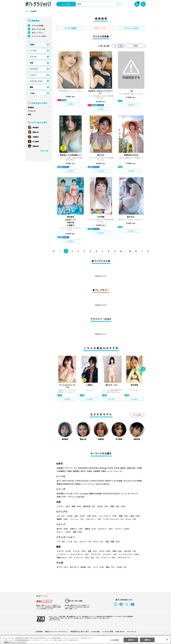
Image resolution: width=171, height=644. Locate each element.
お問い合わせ (120, 632)
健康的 (63, 519)
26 (130, 251)
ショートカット (107, 516)
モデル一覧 (44, 151)
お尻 (92, 516)
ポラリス (72, 497)
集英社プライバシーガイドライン (57, 632)
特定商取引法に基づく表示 (80, 632)
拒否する (131, 640)
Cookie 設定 (95, 632)
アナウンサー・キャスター (104, 554)
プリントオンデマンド (128, 494)
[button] (143, 369)
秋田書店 (60, 468)
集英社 (123, 468)
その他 (32, 93)
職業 (31, 87)
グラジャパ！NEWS (39, 36)
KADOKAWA (83, 468)
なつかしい (105, 529)
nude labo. (81, 497)
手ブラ (63, 567)
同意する (147, 640)
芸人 (95, 557)
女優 (92, 551)
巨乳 (80, 516)
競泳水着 (89, 506)
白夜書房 (97, 471)
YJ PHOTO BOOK (81, 481)
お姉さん (77, 529)
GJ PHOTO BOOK (96, 481)
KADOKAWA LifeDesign (97, 468)
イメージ (33, 75)
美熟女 (91, 529)
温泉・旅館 (113, 542)
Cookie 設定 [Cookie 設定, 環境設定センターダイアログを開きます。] (115, 640)
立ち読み (71, 104)
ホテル (98, 542)
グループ (85, 542)
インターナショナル (113, 519)
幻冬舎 (116, 468)
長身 (134, 516)
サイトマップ (131, 632)
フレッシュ (77, 519)
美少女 (63, 529)
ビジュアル (34, 69)
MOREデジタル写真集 (112, 481)
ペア (61, 542)
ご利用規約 (39, 632)
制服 (77, 506)
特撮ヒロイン (65, 557)
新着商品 (31, 107)
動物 (110, 567)
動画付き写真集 (95, 494)
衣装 (31, 63)
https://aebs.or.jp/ (54, 620)
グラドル (64, 551)
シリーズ (33, 57)
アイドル (79, 551)
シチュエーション (36, 81)
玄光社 (110, 468)
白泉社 (89, 471)
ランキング (32, 111)
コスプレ (64, 506)
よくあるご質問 (107, 632)
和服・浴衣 (118, 506)
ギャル (131, 519)
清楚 (62, 532)
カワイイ (122, 529)
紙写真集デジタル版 (65, 494)
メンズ (98, 567)
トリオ (73, 542)
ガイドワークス (71, 468)
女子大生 (129, 551)
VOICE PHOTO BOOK (110, 494)
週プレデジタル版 (38, 29)
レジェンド (82, 557)
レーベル (33, 51)
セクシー (137, 529)
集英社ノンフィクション (85, 484)
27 (136, 251)
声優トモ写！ (62, 497)
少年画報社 (61, 471)
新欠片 (83, 471)
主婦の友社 (131, 468)
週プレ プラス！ (38, 33)
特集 (29, 114)
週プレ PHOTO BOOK (65, 481)
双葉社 (104, 471)
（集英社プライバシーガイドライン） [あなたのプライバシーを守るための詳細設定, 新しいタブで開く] (15, 642)
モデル (105, 551)
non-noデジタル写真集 (131, 481)
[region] (85, 640)
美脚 (123, 516)
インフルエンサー (129, 554)
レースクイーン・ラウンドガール (73, 554)
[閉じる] (167, 640)
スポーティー (93, 519)
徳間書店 (76, 471)
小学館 (139, 468)
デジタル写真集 (38, 26)
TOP (27, 11)
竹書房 (69, 471)
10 (121, 251)
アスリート (108, 557)
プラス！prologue (81, 494)
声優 (117, 551)
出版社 (32, 44)
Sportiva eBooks (102, 484)
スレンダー (65, 516)
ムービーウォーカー (115, 471)
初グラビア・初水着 (81, 567)
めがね (103, 506)
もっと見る (138, 415)
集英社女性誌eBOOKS (65, 484)
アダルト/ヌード (123, 557)
